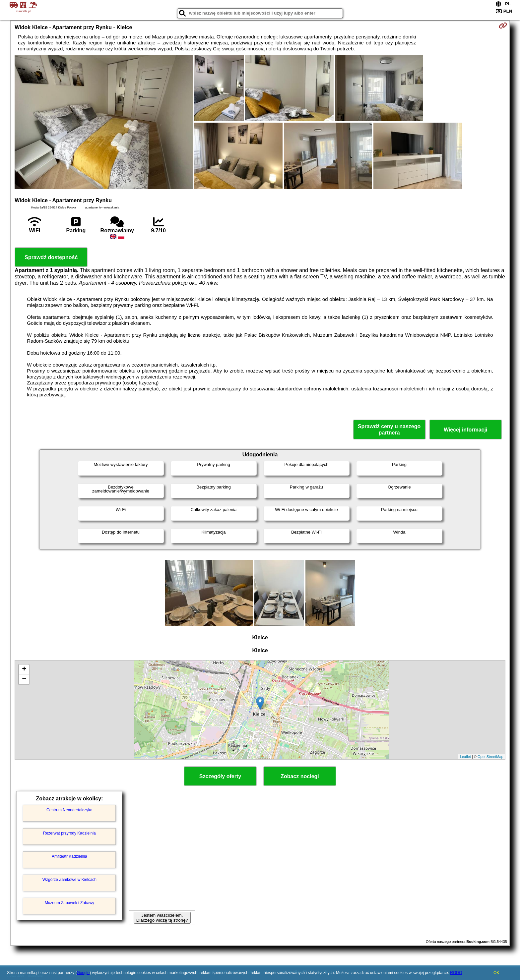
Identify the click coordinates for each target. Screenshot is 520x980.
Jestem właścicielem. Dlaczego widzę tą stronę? (162, 918)
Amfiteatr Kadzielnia (69, 856)
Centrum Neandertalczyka (69, 810)
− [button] (24, 679)
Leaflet (465, 757)
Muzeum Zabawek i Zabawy (69, 903)
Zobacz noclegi (300, 776)
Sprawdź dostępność (51, 257)
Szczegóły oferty (220, 776)
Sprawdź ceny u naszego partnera (389, 430)
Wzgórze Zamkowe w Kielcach (69, 880)
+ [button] (24, 669)
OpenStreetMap (490, 757)
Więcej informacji (465, 430)
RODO (456, 973)
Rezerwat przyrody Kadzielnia (69, 833)
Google (83, 973)
